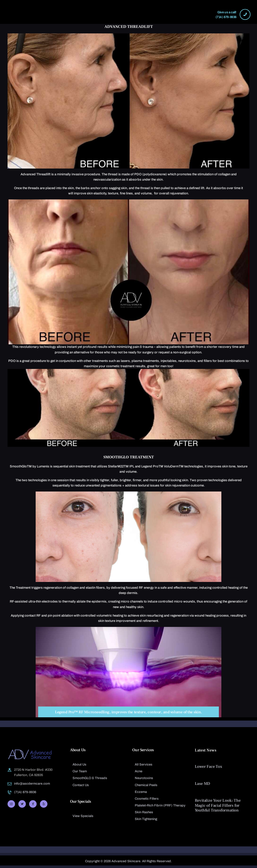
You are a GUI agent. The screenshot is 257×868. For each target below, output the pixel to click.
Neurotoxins (144, 778)
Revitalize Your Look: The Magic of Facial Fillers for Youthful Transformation (218, 805)
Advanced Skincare (126, 861)
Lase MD (203, 784)
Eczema (141, 792)
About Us (79, 765)
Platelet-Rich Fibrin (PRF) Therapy (160, 805)
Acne (139, 771)
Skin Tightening (146, 819)
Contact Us (81, 785)
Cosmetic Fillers (147, 799)
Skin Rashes (144, 812)
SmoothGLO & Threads (90, 778)
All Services (144, 765)
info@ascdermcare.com (32, 784)
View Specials (83, 816)
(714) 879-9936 (25, 792)
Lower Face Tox (208, 767)
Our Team (80, 771)
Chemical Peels (146, 785)
